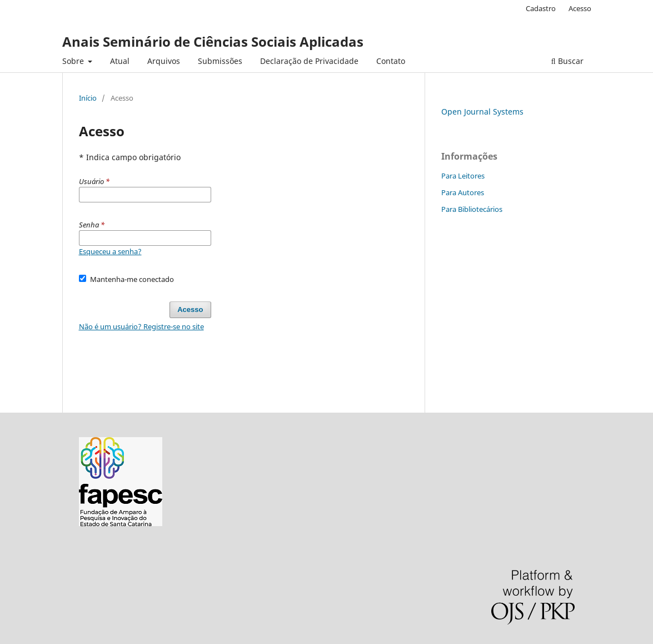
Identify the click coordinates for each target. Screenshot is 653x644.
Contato (391, 61)
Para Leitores (463, 176)
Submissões (220, 61)
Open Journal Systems (482, 112)
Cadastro (541, 8)
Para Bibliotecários (472, 209)
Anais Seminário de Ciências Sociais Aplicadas (213, 41)
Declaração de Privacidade (309, 61)
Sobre (74, 61)
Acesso (580, 8)
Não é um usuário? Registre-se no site (141, 326)
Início (88, 98)
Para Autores (463, 192)
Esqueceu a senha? (110, 251)
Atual (120, 61)
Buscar (567, 61)
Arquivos (164, 61)
